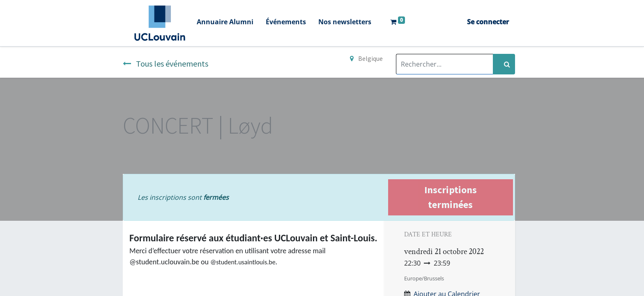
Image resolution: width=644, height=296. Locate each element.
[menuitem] (225, 23)
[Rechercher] (504, 64)
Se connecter (488, 22)
